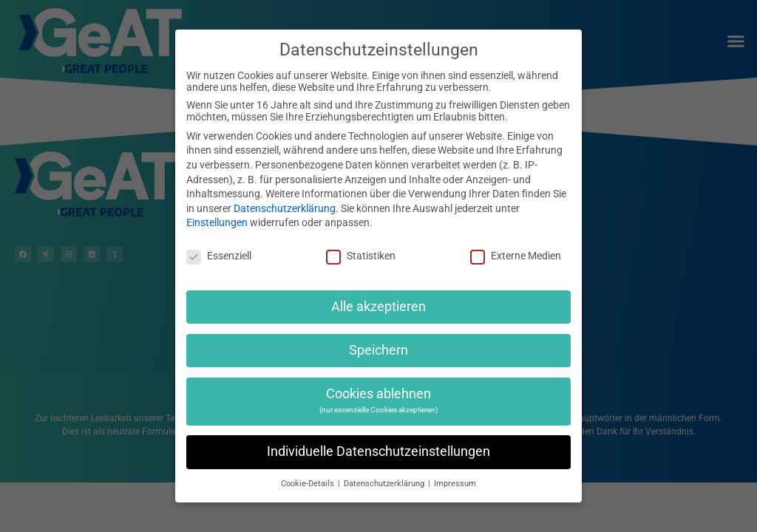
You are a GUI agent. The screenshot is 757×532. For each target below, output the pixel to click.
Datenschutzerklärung (285, 208)
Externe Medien (516, 256)
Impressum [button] (455, 484)
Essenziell (219, 256)
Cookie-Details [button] (309, 484)
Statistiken (361, 256)
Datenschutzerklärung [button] (385, 484)
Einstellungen (217, 222)
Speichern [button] (378, 350)
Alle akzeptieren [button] (378, 307)
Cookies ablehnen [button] (378, 400)
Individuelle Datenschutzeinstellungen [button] (378, 451)
